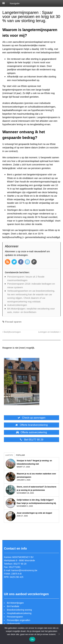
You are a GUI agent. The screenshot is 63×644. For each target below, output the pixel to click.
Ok (32, 639)
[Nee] (59, 634)
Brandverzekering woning (19, 610)
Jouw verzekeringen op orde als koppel (34, 513)
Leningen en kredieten (49, 332)
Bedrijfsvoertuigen (12, 332)
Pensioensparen (15, 617)
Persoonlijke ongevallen (19, 620)
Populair (20, 455)
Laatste (9, 455)
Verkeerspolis (14, 624)
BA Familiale (13, 606)
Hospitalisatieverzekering (19, 613)
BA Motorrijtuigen (15, 603)
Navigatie (15, 3)
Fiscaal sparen (13, 322)
